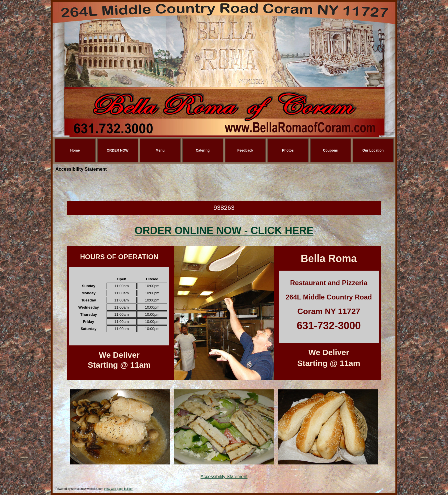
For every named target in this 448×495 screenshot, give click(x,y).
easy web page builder (118, 489)
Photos (288, 150)
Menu (160, 150)
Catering (203, 150)
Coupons (331, 150)
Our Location (373, 150)
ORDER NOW (118, 150)
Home (75, 150)
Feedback (245, 150)
